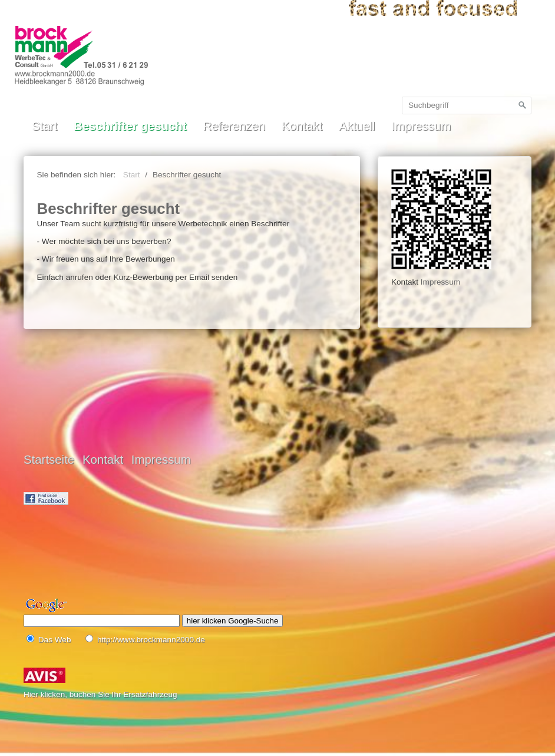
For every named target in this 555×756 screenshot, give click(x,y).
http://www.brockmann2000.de (151, 640)
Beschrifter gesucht (130, 126)
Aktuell (357, 126)
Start (44, 126)
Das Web (55, 640)
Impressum (421, 126)
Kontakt (302, 126)
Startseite (49, 460)
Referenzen (234, 126)
